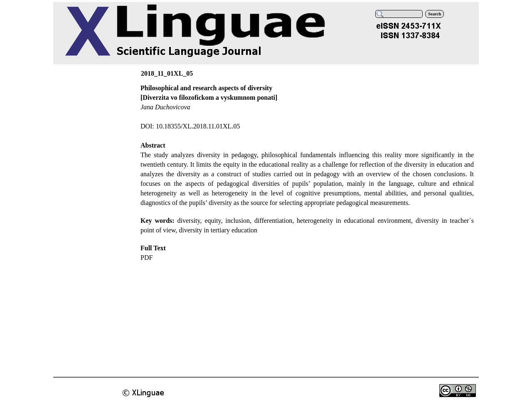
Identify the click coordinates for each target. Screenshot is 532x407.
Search (435, 14)
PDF (147, 258)
